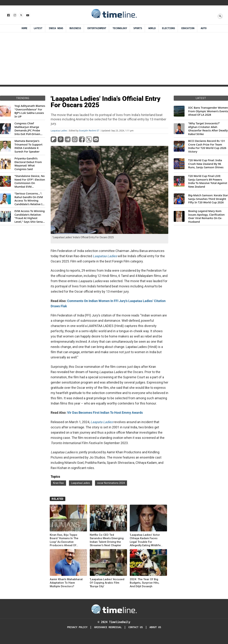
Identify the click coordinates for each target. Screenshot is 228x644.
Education (188, 28)
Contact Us (136, 627)
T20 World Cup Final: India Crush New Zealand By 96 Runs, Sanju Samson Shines (206, 164)
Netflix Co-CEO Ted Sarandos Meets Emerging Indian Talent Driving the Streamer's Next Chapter (107, 540)
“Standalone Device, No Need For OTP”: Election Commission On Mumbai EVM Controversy (30, 181)
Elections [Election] (168, 28)
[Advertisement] (114, 59)
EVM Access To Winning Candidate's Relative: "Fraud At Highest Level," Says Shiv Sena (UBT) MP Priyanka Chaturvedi (30, 216)
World (152, 28)
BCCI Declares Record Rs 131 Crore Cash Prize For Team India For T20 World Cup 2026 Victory (207, 146)
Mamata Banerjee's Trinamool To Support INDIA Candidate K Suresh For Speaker (28, 146)
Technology (120, 28)
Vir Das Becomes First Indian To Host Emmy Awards (105, 413)
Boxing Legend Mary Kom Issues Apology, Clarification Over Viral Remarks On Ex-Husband (206, 216)
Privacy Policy (77, 627)
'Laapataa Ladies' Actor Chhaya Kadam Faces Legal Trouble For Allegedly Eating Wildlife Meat (145, 540)
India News (56, 28)
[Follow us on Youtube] (27, 15)
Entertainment (97, 28)
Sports (138, 28)
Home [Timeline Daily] (24, 28)
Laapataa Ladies (59, 131)
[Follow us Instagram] (15, 15)
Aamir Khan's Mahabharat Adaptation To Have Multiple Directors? (66, 583)
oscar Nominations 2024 (111, 483)
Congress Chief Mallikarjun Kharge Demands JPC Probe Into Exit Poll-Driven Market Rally (27, 129)
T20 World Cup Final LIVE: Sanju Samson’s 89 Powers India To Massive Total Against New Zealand (208, 181)
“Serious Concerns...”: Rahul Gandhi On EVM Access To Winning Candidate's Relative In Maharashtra (29, 199)
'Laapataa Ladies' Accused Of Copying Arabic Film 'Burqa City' (107, 583)
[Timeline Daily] (114, 609)
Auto (204, 28)
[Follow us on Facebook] (8, 15)
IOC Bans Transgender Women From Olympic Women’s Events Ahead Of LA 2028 (208, 111)
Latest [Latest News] (38, 28)
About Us (155, 627)
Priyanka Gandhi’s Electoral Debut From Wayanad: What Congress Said (28, 164)
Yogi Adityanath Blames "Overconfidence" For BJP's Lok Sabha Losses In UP (30, 111)
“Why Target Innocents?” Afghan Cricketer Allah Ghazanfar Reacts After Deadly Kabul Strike (208, 129)
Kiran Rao (58, 483)
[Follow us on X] (21, 15)
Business (75, 28)
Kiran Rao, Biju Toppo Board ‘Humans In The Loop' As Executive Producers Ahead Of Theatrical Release (64, 540)
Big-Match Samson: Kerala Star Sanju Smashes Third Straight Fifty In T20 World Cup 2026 (208, 199)
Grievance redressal (108, 627)
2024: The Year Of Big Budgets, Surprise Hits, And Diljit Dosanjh (144, 583)
